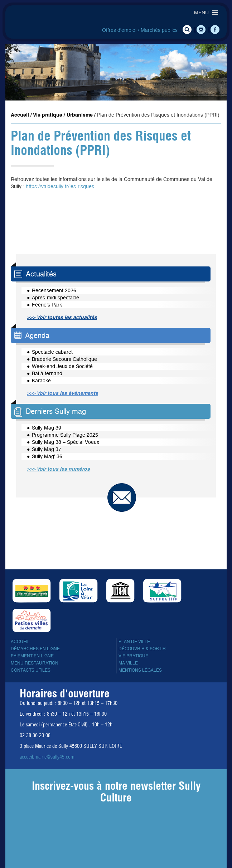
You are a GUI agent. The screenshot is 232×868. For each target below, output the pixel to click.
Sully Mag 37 (47, 449)
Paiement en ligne (32, 656)
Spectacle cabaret (52, 352)
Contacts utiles (31, 670)
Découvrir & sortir (142, 649)
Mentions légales (140, 670)
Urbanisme (80, 115)
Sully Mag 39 (47, 428)
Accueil (20, 115)
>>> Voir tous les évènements (62, 393)
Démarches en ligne (35, 649)
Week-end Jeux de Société (62, 366)
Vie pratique (48, 115)
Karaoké (41, 381)
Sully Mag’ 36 (47, 456)
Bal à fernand (47, 373)
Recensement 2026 (54, 290)
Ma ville (128, 663)
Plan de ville (134, 642)
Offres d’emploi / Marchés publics (140, 30)
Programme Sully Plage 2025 (65, 435)
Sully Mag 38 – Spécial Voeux (66, 442)
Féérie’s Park (47, 305)
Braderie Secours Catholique (64, 359)
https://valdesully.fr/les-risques (60, 186)
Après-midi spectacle (55, 298)
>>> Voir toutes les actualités (62, 317)
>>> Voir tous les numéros (58, 469)
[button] (201, 13)
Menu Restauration (35, 663)
